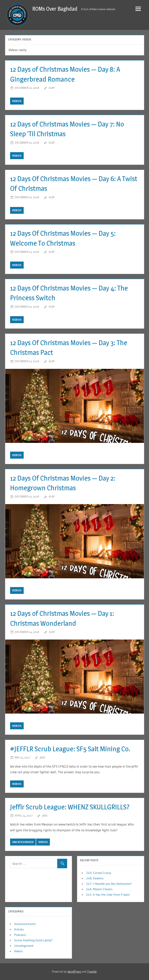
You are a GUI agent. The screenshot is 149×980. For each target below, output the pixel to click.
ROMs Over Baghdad (55, 9)
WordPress (74, 972)
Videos (17, 101)
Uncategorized (23, 842)
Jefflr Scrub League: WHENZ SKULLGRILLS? (70, 807)
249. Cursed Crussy (99, 873)
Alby (52, 88)
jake (42, 757)
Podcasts (20, 935)
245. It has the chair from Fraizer (108, 894)
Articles (19, 929)
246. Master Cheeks (99, 889)
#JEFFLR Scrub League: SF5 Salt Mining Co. (70, 749)
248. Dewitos (95, 878)
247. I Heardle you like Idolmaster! (109, 884)
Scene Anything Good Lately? (33, 940)
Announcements (25, 924)
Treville (92, 972)
